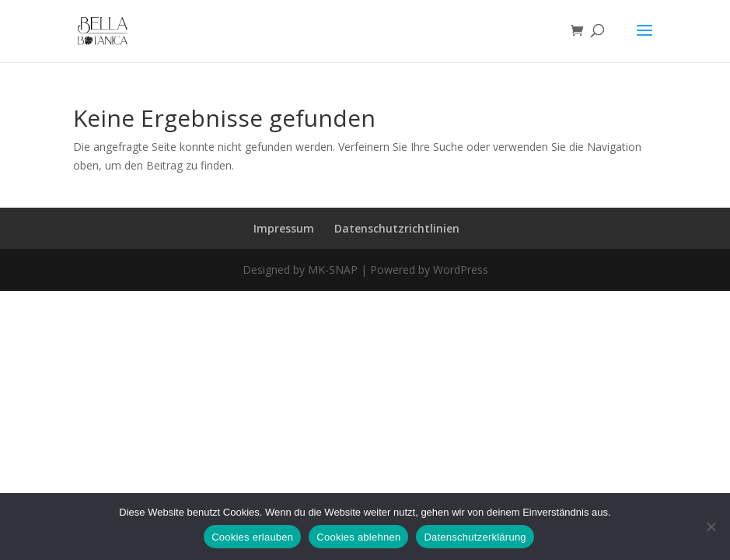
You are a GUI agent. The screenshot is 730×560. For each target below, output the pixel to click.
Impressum (284, 228)
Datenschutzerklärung (475, 537)
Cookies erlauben (252, 537)
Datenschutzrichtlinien (397, 228)
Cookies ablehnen (358, 537)
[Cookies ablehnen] (711, 527)
